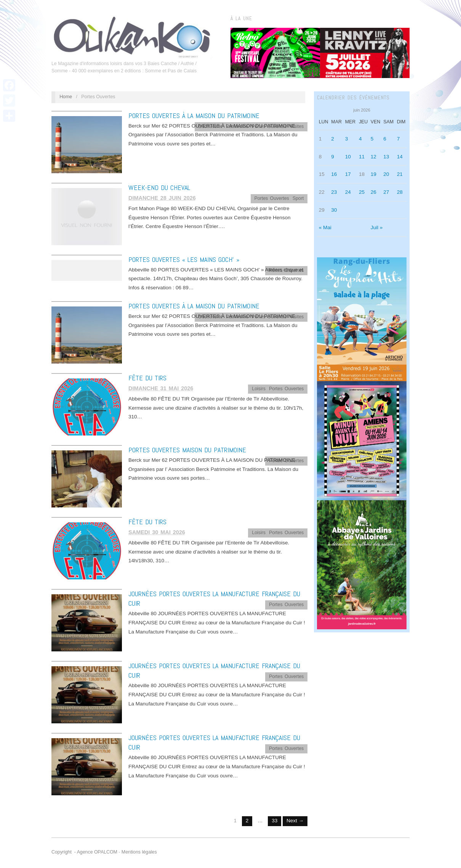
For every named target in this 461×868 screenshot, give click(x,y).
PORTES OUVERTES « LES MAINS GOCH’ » (184, 259)
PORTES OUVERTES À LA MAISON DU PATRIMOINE (194, 116)
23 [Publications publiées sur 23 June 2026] (334, 192)
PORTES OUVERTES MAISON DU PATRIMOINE (187, 450)
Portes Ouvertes (269, 126)
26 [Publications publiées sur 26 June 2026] (374, 192)
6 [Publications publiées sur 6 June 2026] (385, 139)
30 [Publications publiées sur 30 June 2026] (334, 210)
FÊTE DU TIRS (147, 378)
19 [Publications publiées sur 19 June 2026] (374, 174)
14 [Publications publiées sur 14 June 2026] (400, 157)
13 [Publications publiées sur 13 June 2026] (386, 157)
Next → (295, 821)
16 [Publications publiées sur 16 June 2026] (334, 174)
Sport (298, 198)
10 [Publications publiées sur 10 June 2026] (348, 157)
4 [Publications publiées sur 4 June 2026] (360, 139)
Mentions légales (139, 852)
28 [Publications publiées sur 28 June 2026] (400, 192)
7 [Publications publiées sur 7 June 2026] (399, 139)
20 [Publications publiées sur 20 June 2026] (386, 174)
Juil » (377, 227)
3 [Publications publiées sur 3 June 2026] (347, 139)
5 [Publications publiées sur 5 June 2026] (372, 139)
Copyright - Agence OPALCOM (84, 852)
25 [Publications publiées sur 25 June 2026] (362, 192)
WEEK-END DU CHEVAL (159, 187)
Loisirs (259, 389)
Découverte (210, 126)
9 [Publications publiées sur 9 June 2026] (333, 157)
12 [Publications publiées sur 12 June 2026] (374, 157)
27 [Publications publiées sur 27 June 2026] (386, 192)
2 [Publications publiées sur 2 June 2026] (333, 139)
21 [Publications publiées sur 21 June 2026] (400, 174)
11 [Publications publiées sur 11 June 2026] (362, 157)
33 (275, 821)
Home (66, 97)
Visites (297, 126)
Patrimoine (237, 126)
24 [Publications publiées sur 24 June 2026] (348, 192)
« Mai (325, 227)
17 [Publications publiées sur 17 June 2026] (348, 174)
